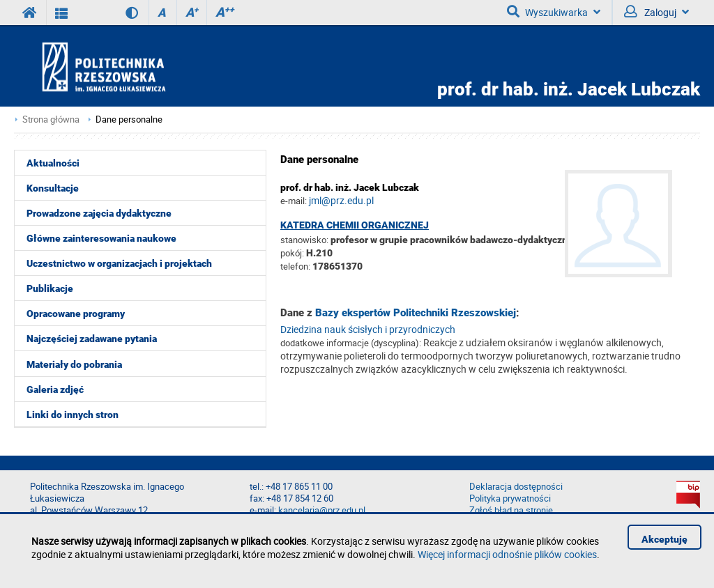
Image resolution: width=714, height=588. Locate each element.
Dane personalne (129, 119)
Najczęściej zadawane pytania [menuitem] (92, 339)
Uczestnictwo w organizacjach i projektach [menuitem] (119, 263)
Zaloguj (656, 12)
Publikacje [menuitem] (50, 288)
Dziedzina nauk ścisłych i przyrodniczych (368, 329)
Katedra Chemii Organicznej (355, 225)
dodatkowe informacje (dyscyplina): (351, 343)
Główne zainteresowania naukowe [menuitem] (101, 238)
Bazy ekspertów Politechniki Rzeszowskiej (416, 313)
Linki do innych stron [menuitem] (73, 415)
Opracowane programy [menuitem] (76, 314)
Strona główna (51, 119)
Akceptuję (664, 539)
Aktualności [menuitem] (53, 163)
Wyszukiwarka (554, 12)
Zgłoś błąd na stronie (511, 510)
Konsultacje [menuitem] (53, 188)
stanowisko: (304, 240)
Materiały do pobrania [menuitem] (74, 364)
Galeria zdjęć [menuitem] (55, 389)
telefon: (295, 266)
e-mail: (294, 201)
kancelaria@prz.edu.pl (322, 510)
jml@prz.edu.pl (341, 200)
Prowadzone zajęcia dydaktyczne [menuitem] (99, 213)
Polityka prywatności (510, 498)
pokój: (293, 253)
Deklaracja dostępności (516, 487)
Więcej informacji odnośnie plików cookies (507, 554)
